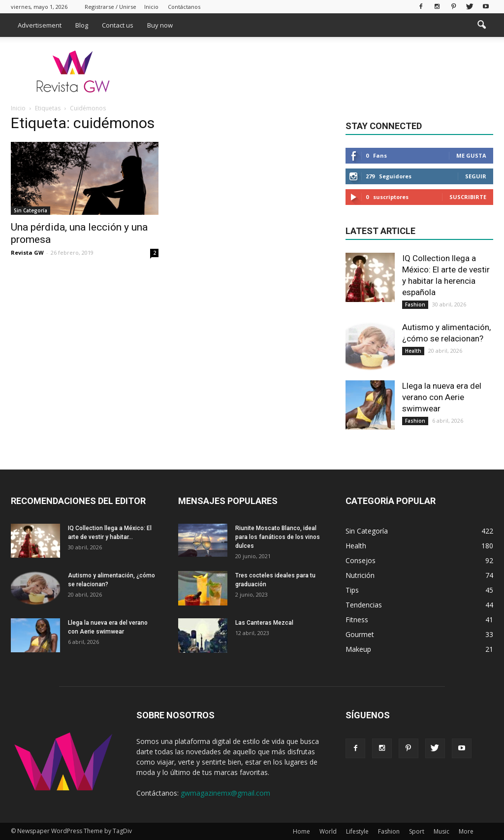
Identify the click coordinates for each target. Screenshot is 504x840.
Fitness (357, 620)
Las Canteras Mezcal (264, 623)
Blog (82, 25)
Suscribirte (468, 197)
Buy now (160, 25)
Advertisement (40, 25)
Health (413, 351)
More (466, 831)
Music (441, 831)
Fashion (415, 304)
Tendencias (364, 605)
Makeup (358, 649)
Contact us (118, 25)
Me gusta (471, 155)
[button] (481, 25)
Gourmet (360, 634)
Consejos (361, 560)
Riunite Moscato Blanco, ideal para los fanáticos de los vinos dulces (278, 537)
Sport (417, 831)
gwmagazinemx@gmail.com (225, 793)
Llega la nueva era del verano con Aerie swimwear (442, 397)
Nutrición (360, 575)
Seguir (476, 176)
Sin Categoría (31, 210)
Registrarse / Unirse (110, 7)
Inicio (151, 7)
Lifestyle (357, 831)
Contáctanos (184, 7)
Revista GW (27, 252)
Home (301, 831)
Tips (352, 590)
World (328, 831)
